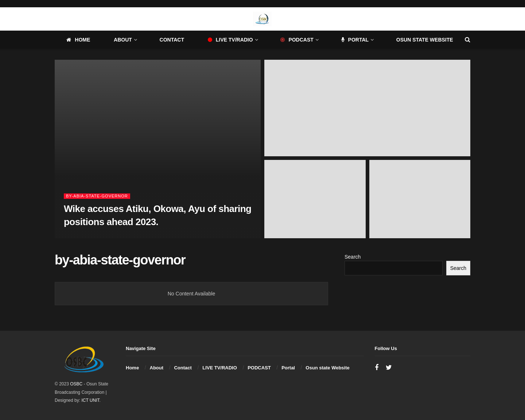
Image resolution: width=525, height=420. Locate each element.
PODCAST (297, 40)
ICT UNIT (90, 400)
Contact (172, 40)
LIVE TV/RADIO (230, 40)
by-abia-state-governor (97, 196)
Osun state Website (425, 40)
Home (78, 40)
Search (353, 257)
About (123, 40)
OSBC (76, 384)
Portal (355, 40)
